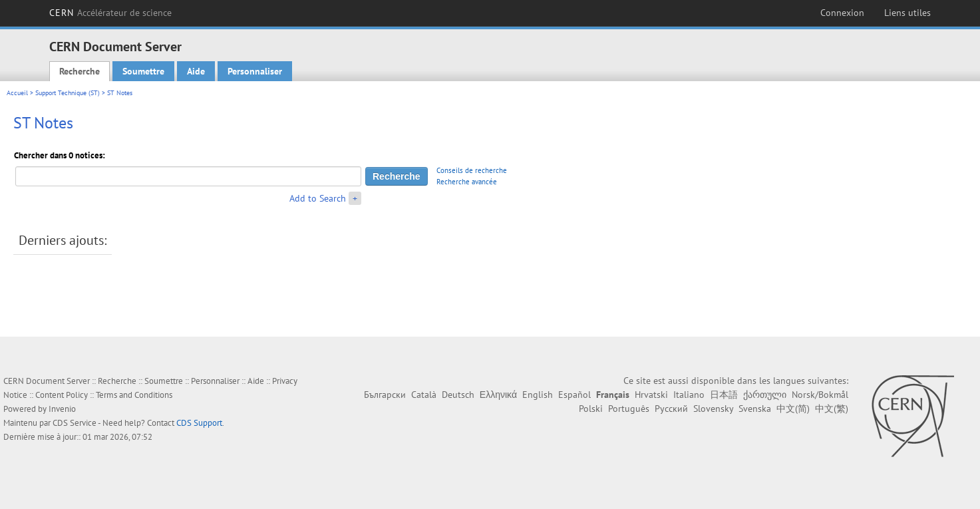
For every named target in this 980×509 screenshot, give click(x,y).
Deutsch (458, 395)
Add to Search (318, 198)
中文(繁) (832, 409)
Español (574, 395)
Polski (591, 409)
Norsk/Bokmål (820, 395)
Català (424, 395)
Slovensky (713, 409)
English (538, 395)
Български (385, 395)
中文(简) (793, 409)
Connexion (842, 13)
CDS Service (75, 423)
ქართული (765, 395)
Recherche (80, 71)
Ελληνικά (498, 395)
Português (629, 409)
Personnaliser (255, 71)
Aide (196, 71)
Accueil (17, 93)
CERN (111, 13)
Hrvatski (651, 395)
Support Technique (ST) (68, 93)
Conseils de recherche (472, 170)
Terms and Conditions (134, 395)
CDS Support (199, 423)
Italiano (689, 395)
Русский (671, 409)
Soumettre (143, 71)
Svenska (755, 409)
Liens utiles (907, 13)
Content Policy (62, 395)
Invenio (62, 409)
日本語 (724, 395)
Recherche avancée (467, 182)
